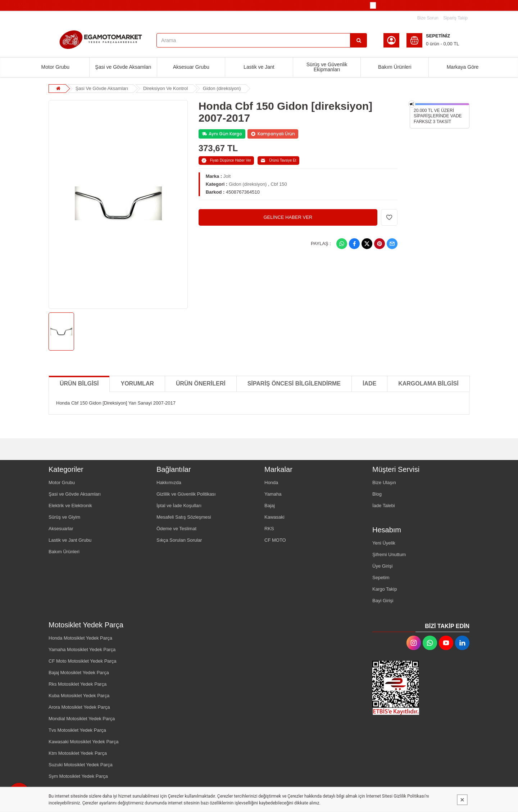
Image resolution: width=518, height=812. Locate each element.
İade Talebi (384, 506)
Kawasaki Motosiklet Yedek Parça (83, 742)
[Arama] (359, 40)
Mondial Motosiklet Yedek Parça (82, 719)
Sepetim (381, 578)
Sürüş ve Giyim (64, 517)
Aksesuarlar (61, 529)
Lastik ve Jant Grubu (70, 540)
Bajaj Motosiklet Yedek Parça (79, 673)
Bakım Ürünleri (395, 67)
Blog (377, 494)
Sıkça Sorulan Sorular (179, 540)
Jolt (227, 176)
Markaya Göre (463, 67)
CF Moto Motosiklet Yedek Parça (83, 661)
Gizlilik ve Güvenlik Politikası (186, 494)
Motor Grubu (56, 67)
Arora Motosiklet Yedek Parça (79, 707)
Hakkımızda (169, 482)
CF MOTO (275, 540)
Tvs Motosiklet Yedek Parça (77, 730)
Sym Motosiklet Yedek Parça (78, 776)
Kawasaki (274, 517)
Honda (271, 482)
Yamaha (273, 494)
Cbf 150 (279, 184)
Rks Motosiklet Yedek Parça (78, 684)
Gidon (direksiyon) (222, 88)
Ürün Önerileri (201, 384)
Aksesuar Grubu (191, 67)
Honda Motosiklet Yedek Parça (80, 638)
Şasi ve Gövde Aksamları (123, 67)
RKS (269, 529)
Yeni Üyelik (384, 543)
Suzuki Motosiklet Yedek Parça (81, 765)
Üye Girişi (382, 566)
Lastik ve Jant (259, 67)
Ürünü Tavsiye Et (278, 161)
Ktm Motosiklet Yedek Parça (78, 753)
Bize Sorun (428, 18)
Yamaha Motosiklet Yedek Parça (82, 649)
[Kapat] (462, 800)
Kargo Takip (385, 589)
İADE (369, 384)
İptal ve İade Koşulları (179, 506)
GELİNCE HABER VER (288, 217)
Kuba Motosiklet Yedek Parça (79, 696)
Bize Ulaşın (384, 482)
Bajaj (270, 506)
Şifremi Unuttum (389, 554)
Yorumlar (137, 384)
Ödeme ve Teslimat (176, 529)
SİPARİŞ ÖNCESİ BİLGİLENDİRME (294, 384)
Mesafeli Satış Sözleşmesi (184, 517)
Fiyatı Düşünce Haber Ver (226, 161)
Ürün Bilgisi (79, 384)
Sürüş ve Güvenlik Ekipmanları (327, 67)
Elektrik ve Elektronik (70, 506)
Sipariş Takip (455, 18)
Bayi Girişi (383, 601)
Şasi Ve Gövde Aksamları (102, 88)
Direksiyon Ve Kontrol (165, 88)
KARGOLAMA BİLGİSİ (428, 384)
